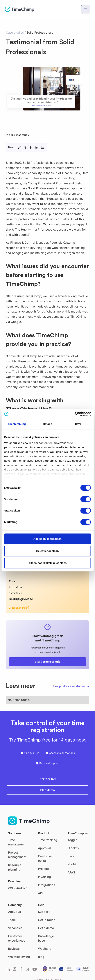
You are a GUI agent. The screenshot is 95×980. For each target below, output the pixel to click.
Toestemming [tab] (17, 424)
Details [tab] (48, 424)
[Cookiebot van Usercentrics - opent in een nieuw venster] (75, 414)
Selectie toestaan (47, 551)
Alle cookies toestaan (47, 539)
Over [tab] (78, 424)
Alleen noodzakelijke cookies (48, 563)
